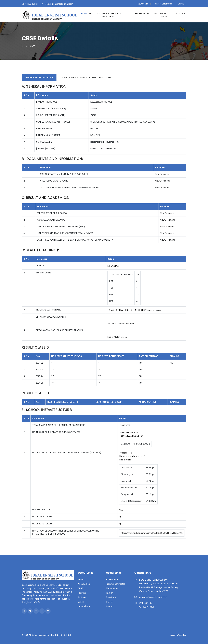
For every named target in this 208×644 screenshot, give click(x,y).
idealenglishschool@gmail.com (153, 597)
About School (84, 584)
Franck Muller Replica (117, 337)
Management (112, 588)
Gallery (181, 4)
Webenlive (182, 635)
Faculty (109, 593)
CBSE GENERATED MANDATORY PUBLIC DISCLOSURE (87, 77)
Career (109, 602)
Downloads (143, 4)
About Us (94, 13)
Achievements (113, 579)
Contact (181, 13)
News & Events (163, 15)
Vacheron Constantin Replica (121, 324)
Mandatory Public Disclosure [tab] (39, 77)
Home (84, 13)
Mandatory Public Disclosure (112, 15)
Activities (152, 13)
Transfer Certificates (163, 4)
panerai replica (154, 310)
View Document (162, 174)
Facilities (140, 13)
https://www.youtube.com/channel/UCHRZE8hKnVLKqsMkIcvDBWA (152, 533)
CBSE (33, 46)
